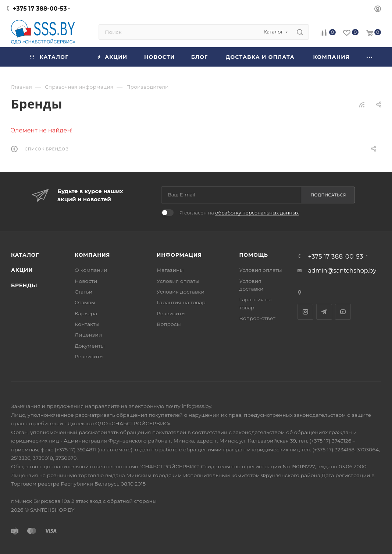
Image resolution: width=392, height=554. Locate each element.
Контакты (87, 324)
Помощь (254, 255)
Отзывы (85, 302)
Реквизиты (89, 356)
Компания (92, 255)
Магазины (170, 270)
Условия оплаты (178, 281)
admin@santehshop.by (342, 271)
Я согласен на (239, 213)
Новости (86, 281)
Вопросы (169, 324)
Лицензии (88, 335)
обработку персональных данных (257, 213)
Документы (90, 346)
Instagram (305, 312)
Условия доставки (181, 292)
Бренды (24, 285)
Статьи (83, 292)
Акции (22, 270)
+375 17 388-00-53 (40, 9)
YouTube (343, 312)
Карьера (86, 313)
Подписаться (328, 195)
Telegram (324, 312)
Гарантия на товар (181, 302)
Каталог (25, 255)
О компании (91, 270)
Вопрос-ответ (257, 318)
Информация (179, 255)
